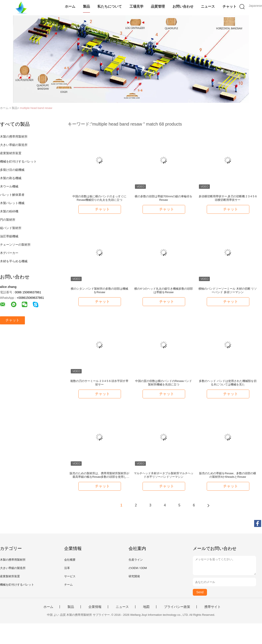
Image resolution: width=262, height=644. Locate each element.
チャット (229, 6)
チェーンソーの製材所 (15, 245)
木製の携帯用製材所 (14, 136)
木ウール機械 (9, 186)
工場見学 (136, 6)
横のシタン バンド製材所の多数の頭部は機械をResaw (100, 290)
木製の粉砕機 (9, 211)
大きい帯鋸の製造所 (14, 145)
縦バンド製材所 (11, 228)
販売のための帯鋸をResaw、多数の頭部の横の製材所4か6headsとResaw (228, 475)
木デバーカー (9, 253)
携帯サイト (213, 607)
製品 (86, 6)
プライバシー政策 (177, 607)
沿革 (67, 568)
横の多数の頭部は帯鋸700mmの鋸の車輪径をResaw (164, 198)
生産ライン (136, 560)
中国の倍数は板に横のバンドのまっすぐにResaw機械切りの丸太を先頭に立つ (99, 198)
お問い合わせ (183, 6)
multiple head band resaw (36, 108)
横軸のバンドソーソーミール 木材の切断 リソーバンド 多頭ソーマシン (228, 290)
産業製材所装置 (11, 153)
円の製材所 (8, 220)
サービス (70, 576)
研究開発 (134, 576)
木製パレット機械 (12, 203)
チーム (68, 585)
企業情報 (95, 607)
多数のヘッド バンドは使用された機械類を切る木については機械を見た (228, 383)
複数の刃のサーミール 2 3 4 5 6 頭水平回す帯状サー (99, 383)
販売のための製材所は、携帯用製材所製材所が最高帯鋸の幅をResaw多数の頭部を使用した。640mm (99, 475)
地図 (146, 607)
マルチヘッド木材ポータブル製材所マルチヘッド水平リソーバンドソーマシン (164, 475)
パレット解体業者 (12, 195)
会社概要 (70, 560)
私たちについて (110, 6)
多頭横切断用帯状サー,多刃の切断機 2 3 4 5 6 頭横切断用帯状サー (228, 198)
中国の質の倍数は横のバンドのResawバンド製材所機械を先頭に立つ (164, 383)
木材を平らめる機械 (14, 261)
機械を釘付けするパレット (18, 161)
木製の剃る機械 (11, 178)
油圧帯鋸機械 (9, 236)
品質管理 (158, 6)
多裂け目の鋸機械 (12, 170)
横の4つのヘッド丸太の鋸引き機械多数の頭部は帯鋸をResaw (163, 290)
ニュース (208, 6)
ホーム (70, 6)
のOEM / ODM (138, 568)
